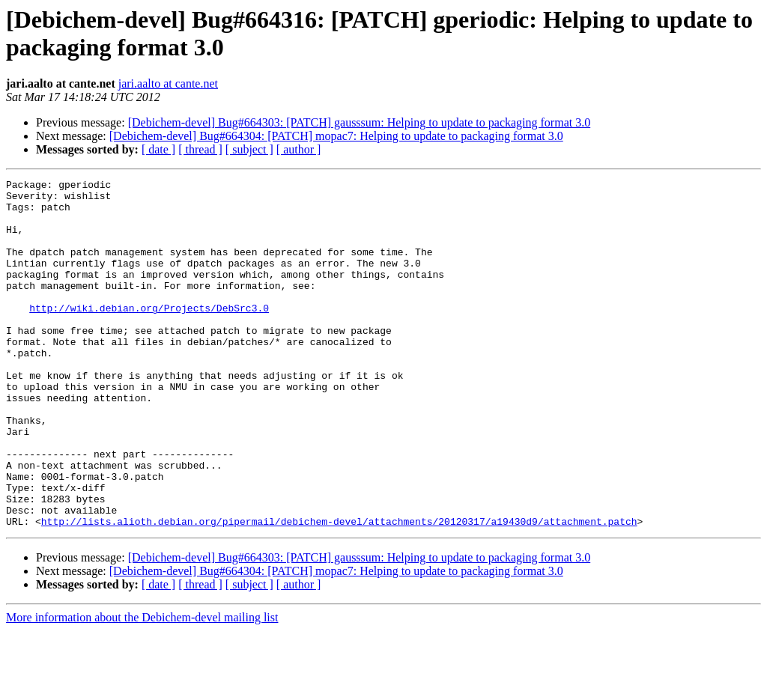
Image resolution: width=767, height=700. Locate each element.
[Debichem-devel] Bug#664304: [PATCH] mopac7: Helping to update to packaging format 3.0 (336, 136)
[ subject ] (249, 149)
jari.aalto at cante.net (168, 83)
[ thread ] (200, 149)
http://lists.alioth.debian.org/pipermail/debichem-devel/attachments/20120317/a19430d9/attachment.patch (339, 591)
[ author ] (299, 149)
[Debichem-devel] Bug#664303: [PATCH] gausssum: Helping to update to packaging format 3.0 (360, 122)
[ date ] (158, 149)
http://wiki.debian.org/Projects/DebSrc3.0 (149, 335)
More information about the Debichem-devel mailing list (142, 687)
